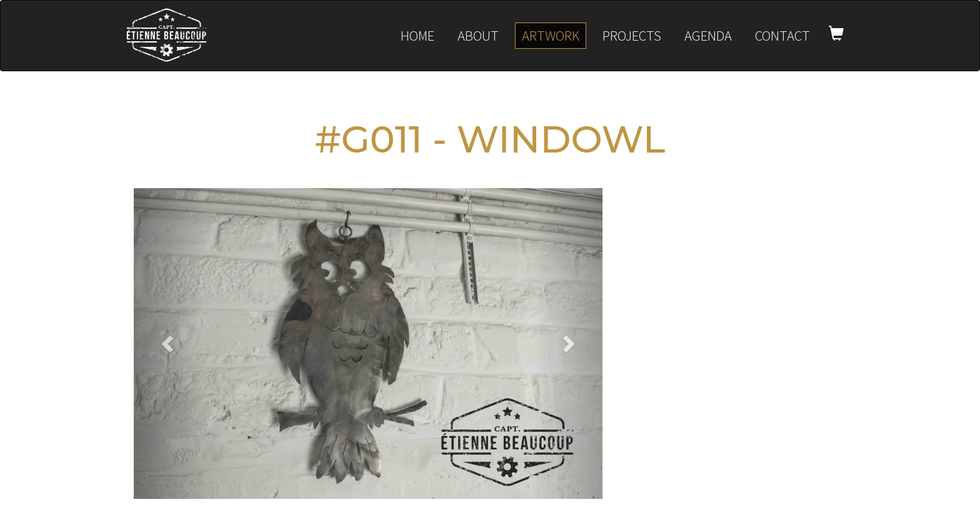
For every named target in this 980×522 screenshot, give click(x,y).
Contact (782, 35)
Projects (632, 35)
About (478, 35)
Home (417, 35)
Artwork (551, 35)
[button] (169, 343)
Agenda (708, 35)
